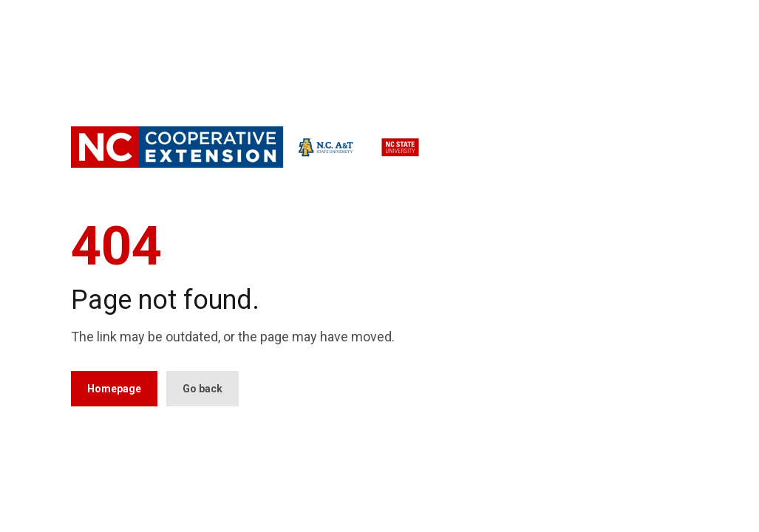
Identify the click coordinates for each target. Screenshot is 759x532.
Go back (202, 389)
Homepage (114, 389)
